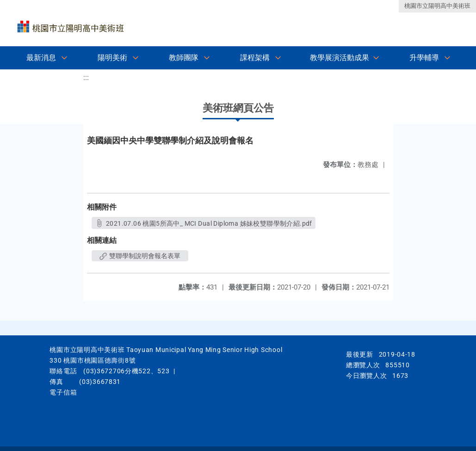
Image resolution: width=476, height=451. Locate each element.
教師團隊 (184, 58)
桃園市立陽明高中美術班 (437, 6)
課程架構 (255, 58)
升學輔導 (424, 58)
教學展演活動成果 (340, 58)
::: (86, 77)
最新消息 (41, 58)
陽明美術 (112, 58)
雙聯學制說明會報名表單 (140, 256)
